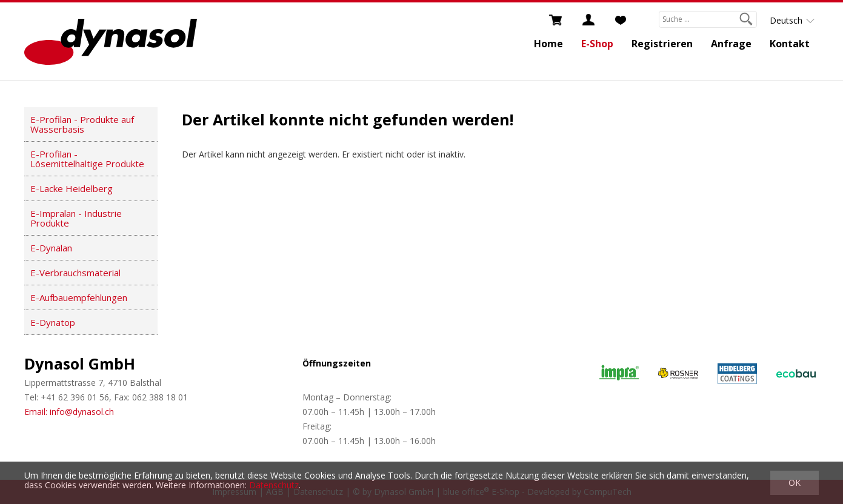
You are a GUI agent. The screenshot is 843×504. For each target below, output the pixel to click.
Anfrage (731, 44)
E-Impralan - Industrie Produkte (76, 218)
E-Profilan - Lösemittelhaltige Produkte (87, 159)
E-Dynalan (51, 248)
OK (795, 482)
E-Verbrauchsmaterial (75, 273)
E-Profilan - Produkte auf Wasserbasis (82, 124)
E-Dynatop (53, 322)
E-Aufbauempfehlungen (79, 297)
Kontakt (790, 44)
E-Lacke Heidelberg (72, 188)
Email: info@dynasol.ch (69, 412)
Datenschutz (274, 485)
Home (548, 44)
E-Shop (597, 44)
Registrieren (662, 44)
